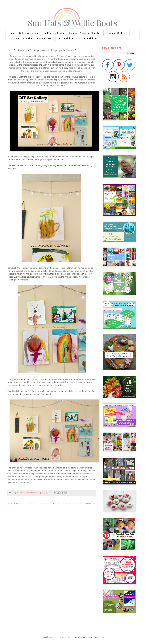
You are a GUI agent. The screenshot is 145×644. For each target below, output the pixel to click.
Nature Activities (29, 33)
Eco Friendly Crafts (53, 33)
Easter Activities (88, 38)
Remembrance (45, 38)
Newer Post (13, 503)
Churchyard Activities (20, 38)
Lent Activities (66, 38)
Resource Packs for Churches (85, 33)
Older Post (91, 503)
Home (11, 33)
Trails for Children (117, 33)
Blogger (100, 637)
